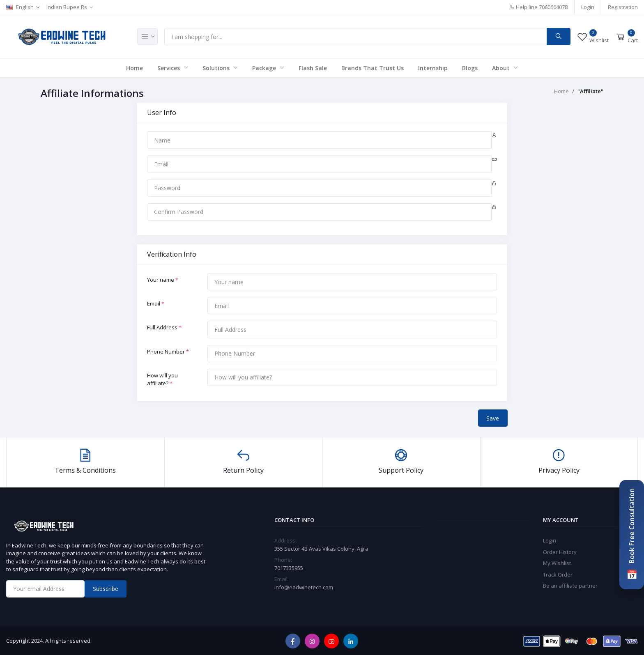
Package (265, 68)
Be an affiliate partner (570, 586)
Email (156, 303)
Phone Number (168, 352)
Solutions (217, 68)
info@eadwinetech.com (304, 587)
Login (588, 7)
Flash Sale (313, 68)
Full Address (164, 327)
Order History (560, 552)
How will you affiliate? (162, 379)
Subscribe (106, 589)
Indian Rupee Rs (67, 7)
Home (135, 68)
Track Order (558, 575)
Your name (163, 280)
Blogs (470, 68)
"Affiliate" (590, 91)
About (502, 68)
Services (169, 68)
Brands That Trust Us (373, 68)
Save (493, 418)
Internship (433, 68)
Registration (623, 7)
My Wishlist (557, 563)
